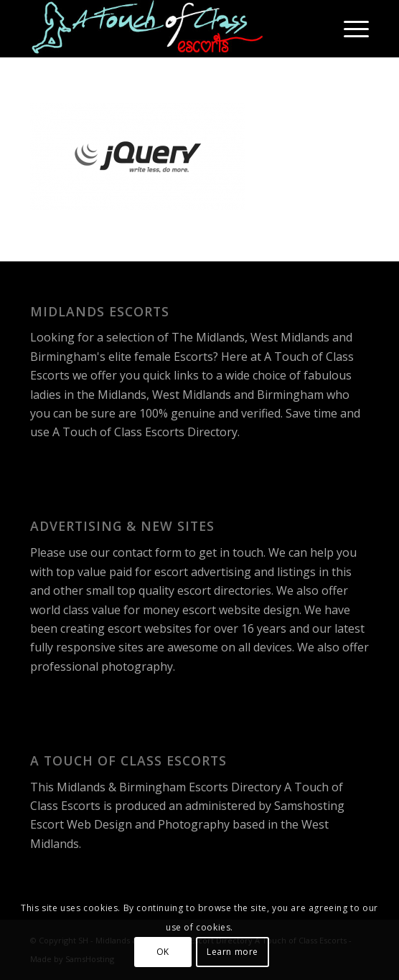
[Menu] (349, 29)
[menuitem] (349, 29)
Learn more (233, 952)
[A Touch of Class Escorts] (166, 29)
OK (163, 952)
